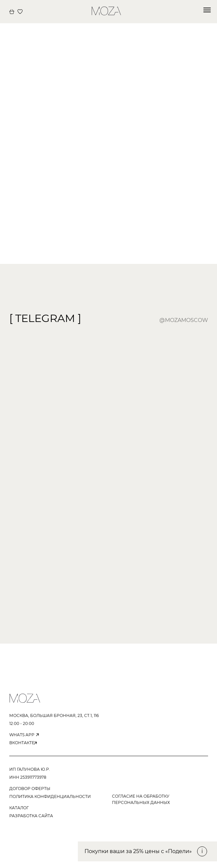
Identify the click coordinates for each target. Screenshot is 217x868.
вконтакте (22, 743)
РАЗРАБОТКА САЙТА (31, 816)
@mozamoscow (184, 320)
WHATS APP (22, 735)
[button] (147, 851)
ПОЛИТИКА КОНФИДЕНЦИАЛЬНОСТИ (50, 796)
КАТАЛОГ (19, 808)
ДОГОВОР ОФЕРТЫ (30, 789)
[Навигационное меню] (207, 10)
